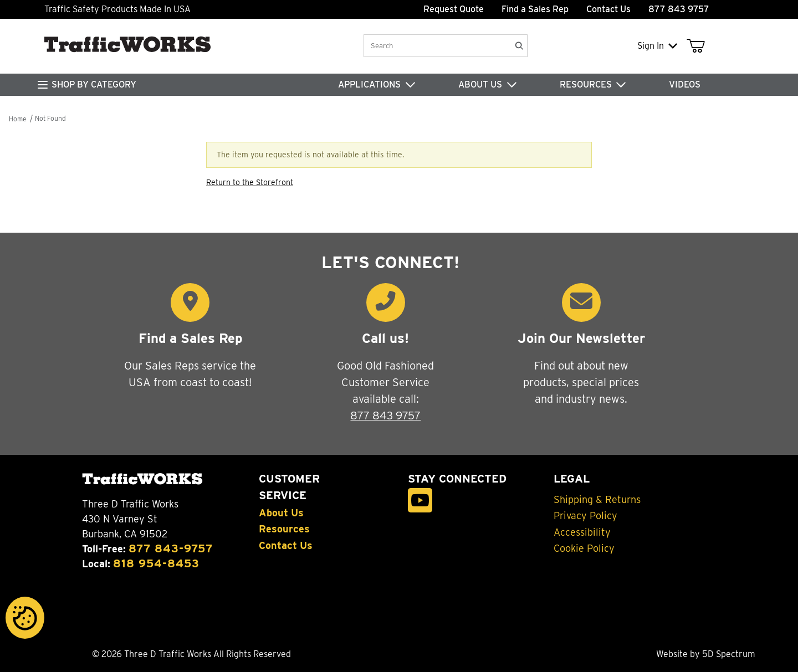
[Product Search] (436, 46)
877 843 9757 (385, 415)
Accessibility (582, 532)
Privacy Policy (585, 516)
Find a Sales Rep (535, 9)
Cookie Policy (584, 548)
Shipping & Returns (597, 500)
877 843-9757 (171, 548)
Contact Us (608, 9)
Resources (284, 529)
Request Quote (454, 9)
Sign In (657, 46)
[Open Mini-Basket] (698, 46)
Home (17, 119)
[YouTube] (420, 501)
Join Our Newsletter (581, 338)
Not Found (50, 118)
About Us (281, 513)
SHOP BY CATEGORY (94, 84)
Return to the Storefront (250, 182)
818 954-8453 (156, 563)
